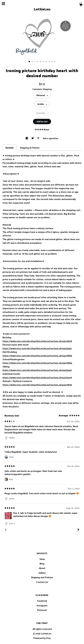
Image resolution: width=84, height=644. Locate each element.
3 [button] (35, 62)
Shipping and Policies (42, 577)
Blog (42, 563)
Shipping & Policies (30, 148)
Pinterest (42, 610)
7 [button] (46, 62)
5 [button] (41, 62)
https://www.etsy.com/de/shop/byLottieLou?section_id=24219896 (37, 385)
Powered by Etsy (42, 638)
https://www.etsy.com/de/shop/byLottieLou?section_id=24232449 (37, 377)
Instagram (42, 605)
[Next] (78, 530)
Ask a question (51, 138)
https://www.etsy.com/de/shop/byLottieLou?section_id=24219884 (37, 363)
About (42, 568)
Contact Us (42, 582)
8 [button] (49, 62)
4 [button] (38, 62)
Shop (42, 559)
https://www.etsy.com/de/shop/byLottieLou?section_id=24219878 (37, 341)
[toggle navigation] (3, 4)
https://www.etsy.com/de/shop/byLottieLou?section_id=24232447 (37, 370)
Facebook (42, 601)
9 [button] (52, 62)
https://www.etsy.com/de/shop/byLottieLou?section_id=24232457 (37, 348)
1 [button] (29, 62)
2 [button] (32, 62)
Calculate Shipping (42, 89)
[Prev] (6, 530)
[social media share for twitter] (33, 138)
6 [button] (43, 62)
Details (10, 148)
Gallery (42, 573)
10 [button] (55, 62)
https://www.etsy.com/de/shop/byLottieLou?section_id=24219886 (37, 356)
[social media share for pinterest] (39, 138)
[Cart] (81, 5)
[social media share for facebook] (27, 138)
